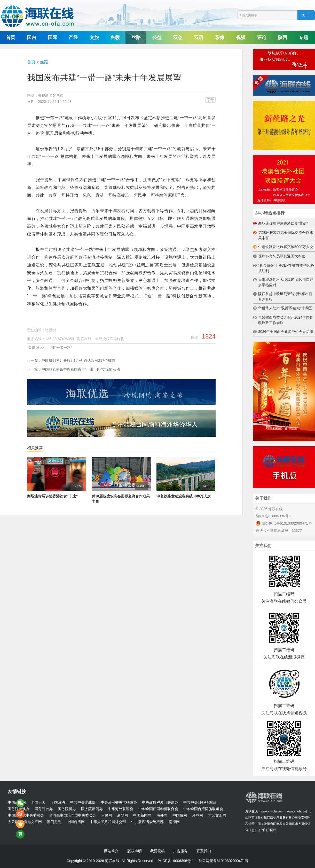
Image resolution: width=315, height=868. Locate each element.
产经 (73, 37)
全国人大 (38, 802)
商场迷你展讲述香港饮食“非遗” (52, 496)
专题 (303, 37)
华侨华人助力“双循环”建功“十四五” (286, 308)
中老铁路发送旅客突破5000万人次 (184, 496)
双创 (178, 37)
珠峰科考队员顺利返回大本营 (282, 256)
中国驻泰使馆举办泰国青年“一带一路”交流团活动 (81, 369)
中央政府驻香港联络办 (119, 802)
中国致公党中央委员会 (26, 815)
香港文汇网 (33, 822)
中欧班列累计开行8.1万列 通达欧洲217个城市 (78, 360)
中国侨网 (180, 815)
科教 (115, 37)
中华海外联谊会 (121, 809)
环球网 (198, 815)
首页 (11, 37)
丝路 (136, 37)
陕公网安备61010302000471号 (284, 523)
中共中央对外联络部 (200, 802)
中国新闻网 (142, 815)
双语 (199, 37)
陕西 (282, 37)
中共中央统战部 (83, 802)
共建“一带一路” (60, 348)
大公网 (13, 822)
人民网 (107, 815)
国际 (52, 37)
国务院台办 (44, 809)
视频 (241, 37)
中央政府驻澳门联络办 (160, 802)
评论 (262, 37)
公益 (157, 37)
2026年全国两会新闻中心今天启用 (286, 332)
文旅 (94, 37)
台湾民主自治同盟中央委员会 (73, 815)
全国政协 (58, 802)
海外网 (162, 815)
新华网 (123, 815)
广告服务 (180, 851)
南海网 (174, 822)
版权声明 (135, 851)
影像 (220, 37)
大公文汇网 (217, 815)
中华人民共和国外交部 (108, 822)
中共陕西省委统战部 (147, 822)
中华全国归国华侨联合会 (158, 809)
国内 (31, 37)
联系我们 (204, 851)
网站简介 (111, 851)
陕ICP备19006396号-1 (274, 516)
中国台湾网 (76, 822)
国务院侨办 (67, 809)
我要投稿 (157, 851)
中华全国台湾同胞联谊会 (203, 809)
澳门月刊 (54, 822)
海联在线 (251, 811)
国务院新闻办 (92, 809)
